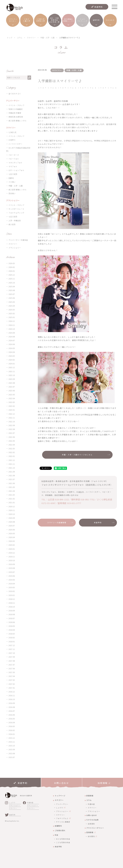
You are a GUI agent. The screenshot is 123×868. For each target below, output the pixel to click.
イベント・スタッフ (16, 105)
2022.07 (12, 433)
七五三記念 (13, 174)
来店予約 (99, 7)
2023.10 (12, 375)
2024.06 (12, 344)
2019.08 (12, 568)
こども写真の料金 (63, 842)
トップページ (60, 796)
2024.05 (12, 348)
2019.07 (12, 572)
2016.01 (12, 734)
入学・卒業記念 (15, 221)
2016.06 (12, 715)
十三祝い (12, 182)
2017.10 (12, 653)
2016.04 (12, 722)
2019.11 (12, 557)
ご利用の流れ (60, 830)
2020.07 (12, 526)
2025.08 (12, 290)
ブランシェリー (15, 248)
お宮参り (12, 140)
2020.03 (12, 541)
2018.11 (12, 603)
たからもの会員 (92, 820)
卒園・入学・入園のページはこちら (77, 455)
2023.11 (12, 371)
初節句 (11, 178)
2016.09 (12, 703)
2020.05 (12, 533)
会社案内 (91, 836)
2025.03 (12, 310)
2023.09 (12, 379)
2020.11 (12, 510)
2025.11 (12, 279)
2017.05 (12, 672)
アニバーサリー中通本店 (18, 240)
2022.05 (12, 441)
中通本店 (30, 803)
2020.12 (12, 506)
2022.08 (12, 429)
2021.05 (12, 487)
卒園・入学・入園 (16, 186)
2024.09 (12, 333)
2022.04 (12, 445)
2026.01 (12, 271)
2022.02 (12, 452)
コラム (89, 800)
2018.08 (12, 614)
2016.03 (12, 726)
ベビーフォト (14, 159)
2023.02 (12, 406)
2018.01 (12, 642)
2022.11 (12, 418)
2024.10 (12, 329)
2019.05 (12, 580)
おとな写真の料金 (63, 839)
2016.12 (12, 692)
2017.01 (12, 688)
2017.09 (12, 657)
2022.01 (12, 456)
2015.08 (12, 753)
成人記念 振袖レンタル (17, 121)
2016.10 (12, 699)
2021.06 (12, 483)
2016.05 (12, 719)
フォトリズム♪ (62, 818)
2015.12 (12, 738)
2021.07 (12, 479)
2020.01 (12, 549)
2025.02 (12, 313)
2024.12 (12, 321)
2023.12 (12, 367)
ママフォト (13, 166)
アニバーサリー (62, 804)
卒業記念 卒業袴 (15, 113)
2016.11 (12, 696)
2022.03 (12, 449)
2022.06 (12, 437)
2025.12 (12, 275)
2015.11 (12, 742)
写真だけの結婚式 (16, 109)
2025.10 (12, 283)
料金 (57, 835)
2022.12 (12, 414)
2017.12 (12, 645)
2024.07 (12, 340)
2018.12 (12, 599)
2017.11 (12, 649)
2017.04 (12, 676)
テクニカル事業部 (63, 822)
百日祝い (12, 193)
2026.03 (12, 263)
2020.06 (12, 530)
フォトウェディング (16, 213)
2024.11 (12, 325)
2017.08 (12, 661)
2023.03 (12, 402)
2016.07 (12, 711)
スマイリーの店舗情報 (57, 523)
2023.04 (12, 398)
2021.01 (12, 502)
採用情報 (90, 832)
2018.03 (12, 634)
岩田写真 (12, 815)
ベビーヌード (14, 155)
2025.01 (12, 317)
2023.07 (12, 387)
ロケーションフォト (16, 170)
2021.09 (12, 472)
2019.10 (12, 560)
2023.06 (12, 391)
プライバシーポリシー (95, 828)
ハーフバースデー (15, 144)
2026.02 (12, 267)
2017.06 (12, 669)
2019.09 (12, 564)
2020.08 (12, 522)
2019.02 (12, 591)
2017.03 (12, 680)
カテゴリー (59, 800)
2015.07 (12, 757)
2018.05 (12, 626)
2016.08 (12, 707)
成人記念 (12, 224)
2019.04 (12, 584)
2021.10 (12, 468)
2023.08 (12, 383)
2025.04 (12, 306)
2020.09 (12, 518)
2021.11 (12, 464)
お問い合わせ (92, 815)
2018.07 (12, 618)
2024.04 (12, 352)
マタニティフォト (15, 163)
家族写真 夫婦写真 (16, 117)
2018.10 (12, 607)
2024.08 (12, 337)
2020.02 (12, 545)
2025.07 (12, 294)
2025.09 (12, 286)
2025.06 (12, 298)
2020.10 (12, 514)
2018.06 (12, 622)
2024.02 (12, 360)
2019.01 (12, 595)
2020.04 (12, 537)
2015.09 (12, 749)
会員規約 (91, 824)
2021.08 (12, 476)
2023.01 (12, 410)
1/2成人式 (12, 132)
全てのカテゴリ (15, 94)
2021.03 (12, 495)
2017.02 (12, 684)
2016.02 (12, 730)
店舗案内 (58, 826)
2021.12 (12, 460)
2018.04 (12, 630)
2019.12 (12, 553)
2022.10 (12, 422)
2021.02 (12, 499)
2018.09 (12, 611)
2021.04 (12, 491)
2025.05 (12, 302)
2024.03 (12, 356)
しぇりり (12, 803)
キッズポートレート (16, 209)
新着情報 (90, 796)
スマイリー (13, 244)
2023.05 (12, 395)
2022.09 (12, 425)
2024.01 (12, 364)
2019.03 (12, 587)
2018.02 (12, 638)
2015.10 (12, 746)
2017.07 (12, 665)
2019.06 (12, 576)
